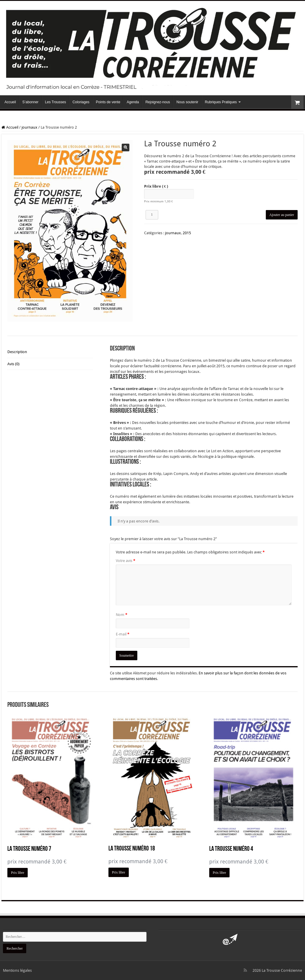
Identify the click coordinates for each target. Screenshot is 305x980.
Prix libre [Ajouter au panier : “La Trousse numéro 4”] (219, 873)
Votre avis (126, 561)
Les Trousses (56, 102)
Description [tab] (17, 352)
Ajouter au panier (282, 215)
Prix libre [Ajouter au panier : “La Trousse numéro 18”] (119, 872)
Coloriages (81, 102)
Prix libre (156, 186)
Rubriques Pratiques (221, 102)
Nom (122, 615)
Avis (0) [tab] (13, 364)
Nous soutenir (187, 102)
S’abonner (30, 102)
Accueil (10, 102)
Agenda (133, 102)
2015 (187, 233)
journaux (29, 127)
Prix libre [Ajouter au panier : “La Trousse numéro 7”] (18, 873)
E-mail (123, 634)
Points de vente (108, 102)
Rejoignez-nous (158, 102)
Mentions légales (17, 970)
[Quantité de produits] (152, 215)
